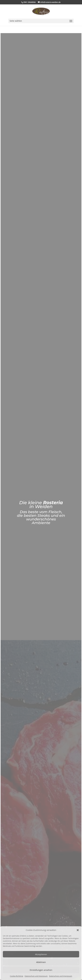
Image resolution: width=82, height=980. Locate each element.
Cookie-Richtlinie (17, 976)
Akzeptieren (41, 954)
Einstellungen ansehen (41, 970)
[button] (78, 930)
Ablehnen (41, 962)
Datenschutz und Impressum (36, 976)
